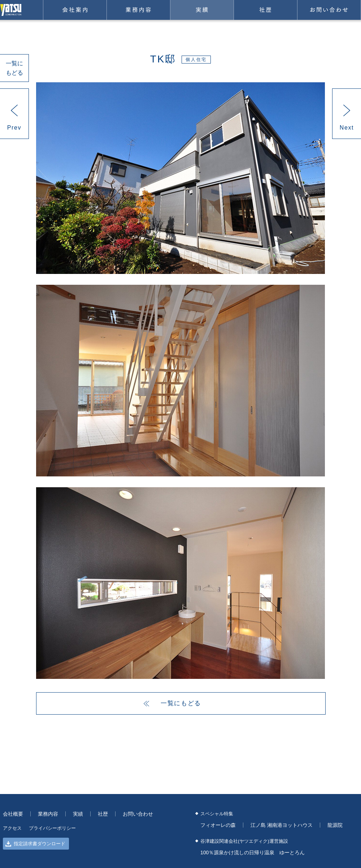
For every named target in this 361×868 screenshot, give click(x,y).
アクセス (12, 828)
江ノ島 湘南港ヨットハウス (282, 825)
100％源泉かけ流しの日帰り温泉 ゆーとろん (253, 852)
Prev (14, 128)
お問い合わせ (329, 10)
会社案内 (75, 10)
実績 (202, 10)
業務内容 (138, 10)
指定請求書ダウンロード (35, 844)
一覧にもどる (14, 68)
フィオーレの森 (218, 825)
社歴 (266, 10)
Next (347, 128)
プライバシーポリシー (52, 828)
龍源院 (335, 825)
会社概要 (13, 814)
